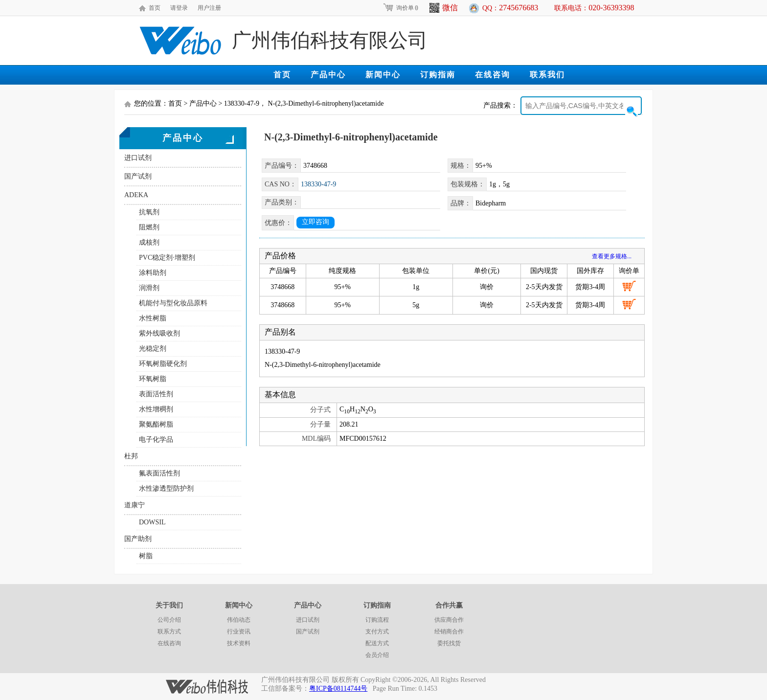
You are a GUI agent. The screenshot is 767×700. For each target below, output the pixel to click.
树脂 (146, 556)
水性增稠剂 (156, 409)
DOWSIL (152, 522)
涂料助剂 (153, 273)
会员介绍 (377, 655)
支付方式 (377, 632)
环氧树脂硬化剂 (163, 364)
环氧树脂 (153, 379)
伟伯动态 (239, 620)
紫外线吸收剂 (159, 333)
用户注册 (209, 8)
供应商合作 (449, 620)
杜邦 (131, 456)
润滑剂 (149, 288)
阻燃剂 (149, 227)
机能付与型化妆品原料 (173, 303)
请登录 (179, 8)
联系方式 (169, 632)
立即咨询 (316, 222)
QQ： (510, 8)
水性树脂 (153, 318)
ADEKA (136, 195)
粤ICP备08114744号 (338, 689)
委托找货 (449, 643)
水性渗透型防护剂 (166, 488)
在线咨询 (493, 75)
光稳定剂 (153, 349)
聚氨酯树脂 (156, 424)
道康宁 (135, 505)
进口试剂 (138, 158)
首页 (155, 8)
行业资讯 (239, 632)
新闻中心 (383, 75)
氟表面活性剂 (159, 473)
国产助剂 (138, 539)
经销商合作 (449, 632)
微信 (444, 8)
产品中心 (328, 75)
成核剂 (149, 242)
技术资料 (239, 643)
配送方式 (377, 643)
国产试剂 (138, 176)
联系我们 (547, 75)
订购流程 (377, 620)
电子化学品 (156, 440)
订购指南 (438, 75)
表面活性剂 (156, 394)
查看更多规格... (612, 256)
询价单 (400, 8)
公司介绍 (169, 620)
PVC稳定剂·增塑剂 (167, 258)
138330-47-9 (318, 184)
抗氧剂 (149, 212)
